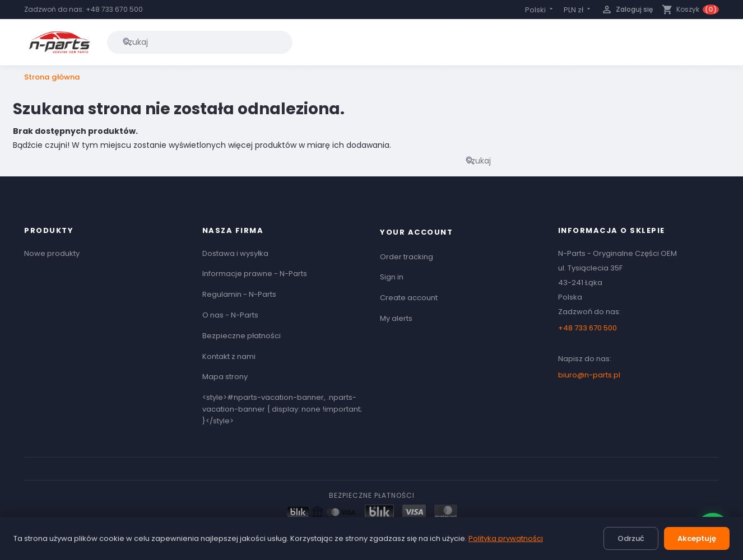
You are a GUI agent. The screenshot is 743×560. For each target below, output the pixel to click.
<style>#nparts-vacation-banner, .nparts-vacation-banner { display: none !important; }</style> (282, 409)
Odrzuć (631, 538)
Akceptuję (697, 538)
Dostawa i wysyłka (235, 253)
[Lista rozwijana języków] (540, 10)
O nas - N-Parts (230, 315)
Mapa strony (225, 377)
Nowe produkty (52, 253)
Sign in (392, 277)
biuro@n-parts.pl (589, 375)
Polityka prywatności (506, 538)
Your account (416, 232)
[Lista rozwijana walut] (578, 10)
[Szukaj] (200, 42)
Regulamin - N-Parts (239, 294)
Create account (409, 298)
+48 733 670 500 (114, 9)
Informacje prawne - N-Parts (255, 274)
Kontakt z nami (229, 356)
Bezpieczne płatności (242, 336)
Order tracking (407, 257)
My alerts (396, 318)
